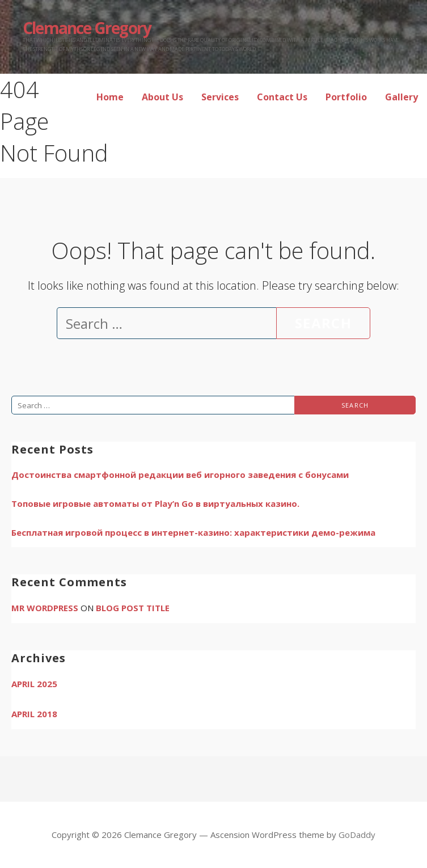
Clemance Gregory (87, 28)
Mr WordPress (45, 608)
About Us (162, 97)
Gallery (401, 97)
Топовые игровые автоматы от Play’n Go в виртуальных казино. (155, 503)
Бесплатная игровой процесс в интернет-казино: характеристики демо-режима (193, 532)
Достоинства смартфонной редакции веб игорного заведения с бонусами (180, 475)
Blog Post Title (133, 608)
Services (220, 97)
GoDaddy (357, 835)
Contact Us (282, 97)
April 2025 (34, 684)
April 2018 (34, 714)
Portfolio (346, 97)
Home (110, 97)
